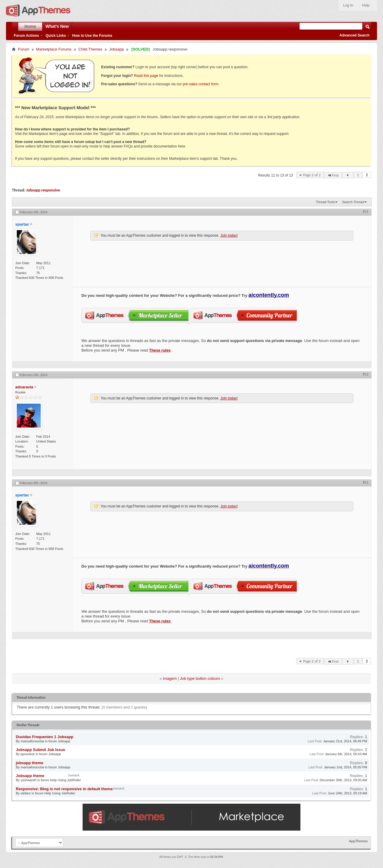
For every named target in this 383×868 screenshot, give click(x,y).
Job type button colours (200, 678)
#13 (366, 482)
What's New (57, 26)
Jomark (74, 775)
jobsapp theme (30, 763)
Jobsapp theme (30, 776)
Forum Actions (26, 36)
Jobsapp (117, 49)
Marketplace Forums (54, 49)
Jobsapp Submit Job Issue (41, 750)
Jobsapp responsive (43, 190)
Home (30, 26)
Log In (348, 5)
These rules (160, 350)
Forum (24, 49)
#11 (366, 212)
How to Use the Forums (92, 36)
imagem (170, 678)
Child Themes (90, 49)
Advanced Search (354, 35)
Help (366, 5)
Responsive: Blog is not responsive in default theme (64, 789)
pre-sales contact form (201, 84)
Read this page (146, 76)
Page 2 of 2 (312, 175)
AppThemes (358, 841)
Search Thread (353, 202)
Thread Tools (325, 202)
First (333, 175)
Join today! (229, 235)
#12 (366, 374)
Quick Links (56, 36)
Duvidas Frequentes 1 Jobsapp (45, 737)
